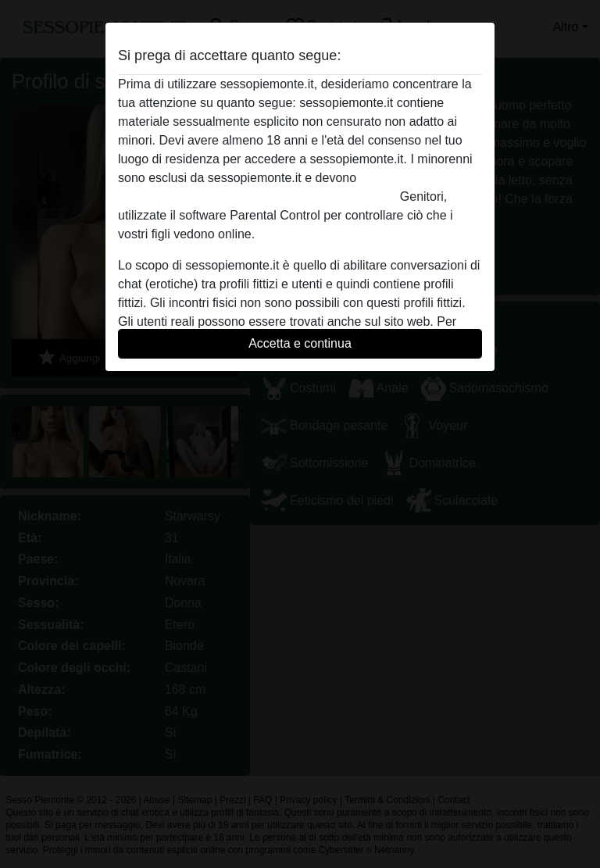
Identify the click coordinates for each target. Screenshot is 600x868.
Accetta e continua (300, 343)
